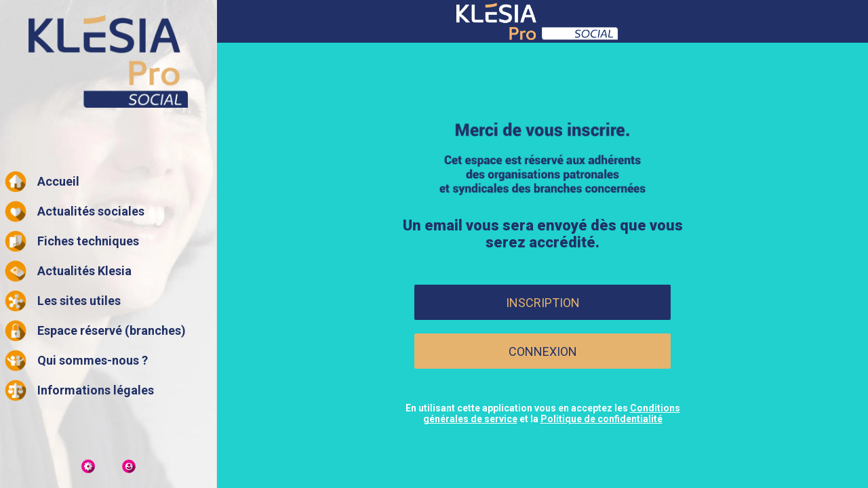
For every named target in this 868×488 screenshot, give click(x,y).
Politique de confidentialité (601, 419)
